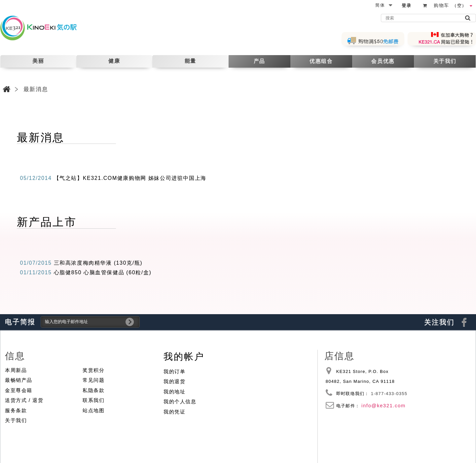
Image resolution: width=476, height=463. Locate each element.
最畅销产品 (19, 380)
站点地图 (93, 410)
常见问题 (93, 380)
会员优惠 (383, 61)
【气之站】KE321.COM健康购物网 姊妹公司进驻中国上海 (130, 178)
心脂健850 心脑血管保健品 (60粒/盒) (103, 272)
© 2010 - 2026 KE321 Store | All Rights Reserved (418, 445)
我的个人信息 (180, 401)
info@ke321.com (384, 405)
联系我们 (93, 400)
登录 (406, 5)
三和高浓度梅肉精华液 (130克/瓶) (98, 263)
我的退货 (174, 381)
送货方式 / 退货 (24, 400)
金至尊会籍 (19, 390)
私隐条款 (93, 390)
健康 (114, 61)
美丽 (38, 61)
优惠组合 (321, 61)
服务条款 (16, 410)
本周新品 (16, 370)
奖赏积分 (93, 370)
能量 (190, 61)
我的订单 (174, 371)
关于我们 (445, 61)
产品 (259, 61)
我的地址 (174, 392)
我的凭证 (174, 412)
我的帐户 (184, 357)
